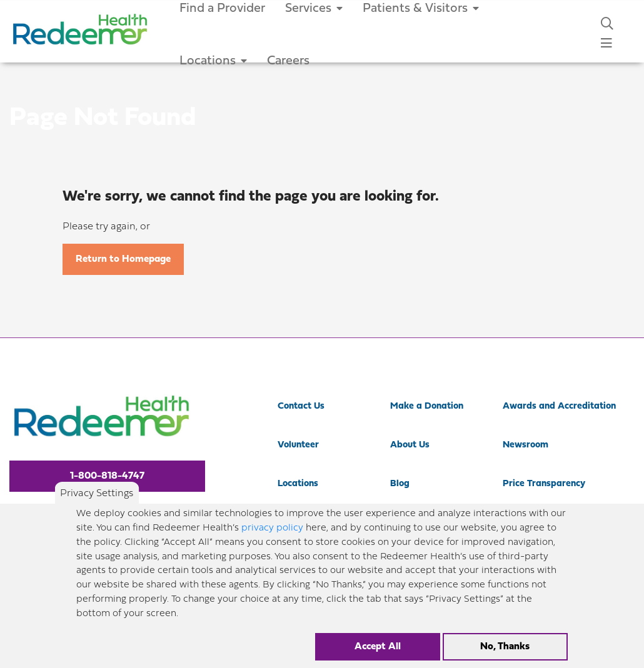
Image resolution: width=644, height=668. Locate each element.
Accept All (378, 651)
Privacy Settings (97, 497)
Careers (288, 61)
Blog (400, 484)
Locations (213, 61)
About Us (410, 445)
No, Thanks (505, 651)
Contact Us (301, 406)
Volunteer (298, 445)
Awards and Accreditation (559, 406)
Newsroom (526, 445)
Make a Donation (427, 406)
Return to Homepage (123, 259)
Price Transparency (544, 484)
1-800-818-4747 (107, 476)
